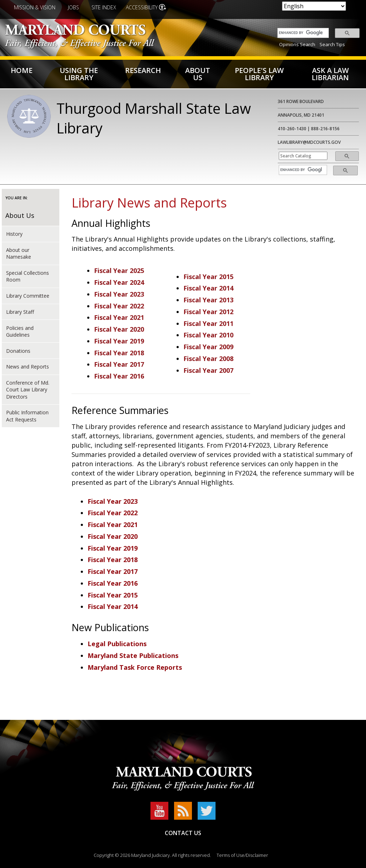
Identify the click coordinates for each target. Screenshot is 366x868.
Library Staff (20, 312)
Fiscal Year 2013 (208, 300)
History (14, 234)
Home (22, 70)
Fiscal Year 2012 (208, 312)
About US (198, 74)
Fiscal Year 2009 (208, 347)
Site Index (104, 7)
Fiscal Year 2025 (119, 270)
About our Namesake (19, 253)
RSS (183, 811)
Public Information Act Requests (27, 416)
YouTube (159, 811)
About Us (20, 215)
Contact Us (183, 833)
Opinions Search (297, 44)
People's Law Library (259, 74)
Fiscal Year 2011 (208, 323)
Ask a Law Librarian (330, 74)
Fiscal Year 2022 (119, 306)
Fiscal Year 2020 (119, 329)
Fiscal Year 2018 (119, 353)
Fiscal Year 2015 (208, 277)
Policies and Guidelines (20, 331)
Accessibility (142, 7)
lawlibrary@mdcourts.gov (309, 142)
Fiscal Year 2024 (119, 282)
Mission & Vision (35, 7)
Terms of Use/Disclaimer (242, 855)
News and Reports (28, 367)
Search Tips (332, 44)
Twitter (207, 811)
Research (143, 70)
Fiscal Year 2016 (119, 376)
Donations (18, 351)
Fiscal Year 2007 (208, 370)
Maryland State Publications (133, 655)
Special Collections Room (28, 276)
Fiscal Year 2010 (208, 335)
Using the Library (79, 74)
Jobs (73, 7)
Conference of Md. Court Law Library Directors (28, 390)
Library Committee (28, 296)
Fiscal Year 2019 (119, 341)
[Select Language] (314, 6)
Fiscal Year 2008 (208, 359)
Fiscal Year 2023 (119, 294)
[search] (301, 33)
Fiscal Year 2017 (119, 364)
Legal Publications (117, 644)
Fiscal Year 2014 (208, 288)
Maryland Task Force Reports (135, 667)
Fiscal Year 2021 (119, 317)
